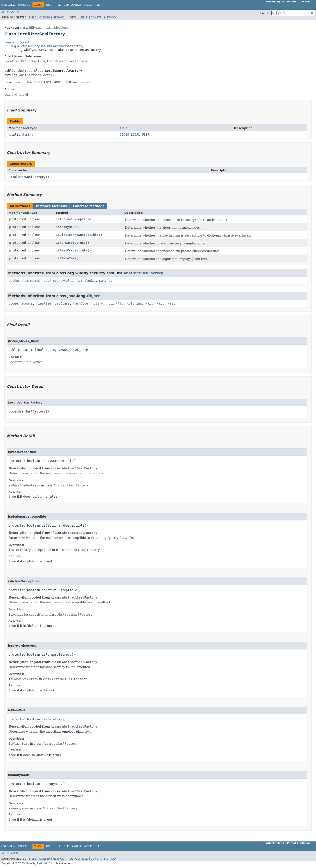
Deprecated (72, 5)
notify (97, 303)
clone (13, 303)
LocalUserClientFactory (25, 61)
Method (58, 18)
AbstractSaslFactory (37, 75)
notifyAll (115, 303)
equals (27, 303)
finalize (44, 303)
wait (149, 303)
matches (106, 281)
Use (49, 5)
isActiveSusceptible (74, 219)
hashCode (81, 303)
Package (24, 5)
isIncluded (86, 281)
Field (33, 18)
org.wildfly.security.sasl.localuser (45, 28)
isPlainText (66, 258)
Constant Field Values (26, 362)
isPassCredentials (72, 250)
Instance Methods (51, 206)
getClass (62, 303)
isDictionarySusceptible (77, 235)
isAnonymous (66, 227)
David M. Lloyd (16, 95)
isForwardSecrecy (71, 243)
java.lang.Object (17, 42)
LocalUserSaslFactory (27, 177)
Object (93, 296)
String (28, 135)
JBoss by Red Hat (36, 863)
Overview (8, 5)
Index (88, 5)
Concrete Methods (89, 206)
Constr (45, 18)
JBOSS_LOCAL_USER (134, 135)
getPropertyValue (58, 281)
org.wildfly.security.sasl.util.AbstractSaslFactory (47, 46)
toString (134, 303)
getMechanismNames (24, 281)
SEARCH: (265, 13)
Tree (57, 5)
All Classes (10, 12)
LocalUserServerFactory (67, 61)
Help (98, 5)
